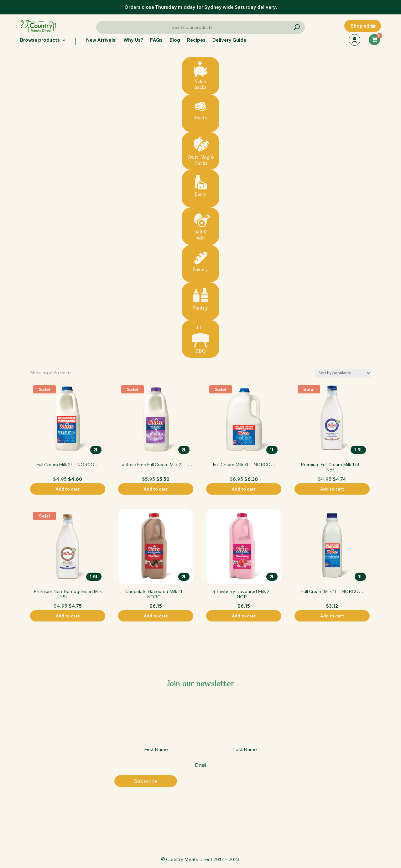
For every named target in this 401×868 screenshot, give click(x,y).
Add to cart (68, 489)
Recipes (196, 40)
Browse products (40, 40)
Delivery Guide (229, 40)
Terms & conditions (361, 822)
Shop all (360, 26)
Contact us (293, 822)
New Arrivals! (101, 40)
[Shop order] (343, 373)
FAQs (156, 40)
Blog (175, 40)
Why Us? (133, 40)
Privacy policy (366, 831)
